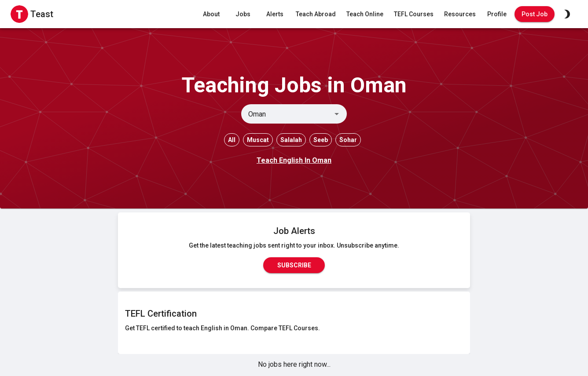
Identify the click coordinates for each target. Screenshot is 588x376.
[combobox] (287, 114)
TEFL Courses (414, 14)
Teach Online (365, 14)
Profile (497, 14)
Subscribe (294, 265)
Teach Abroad (316, 14)
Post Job (535, 14)
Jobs (243, 14)
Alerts (275, 14)
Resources (460, 14)
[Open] (337, 114)
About (211, 14)
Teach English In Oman (294, 160)
